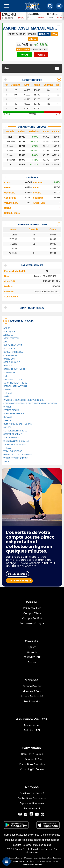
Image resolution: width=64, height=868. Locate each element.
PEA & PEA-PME (32, 608)
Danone (8, 366)
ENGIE (6, 376)
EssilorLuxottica (13, 379)
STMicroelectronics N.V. (16, 441)
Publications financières (32, 798)
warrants (32, 652)
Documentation (17, 574)
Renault (8, 417)
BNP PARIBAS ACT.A (13, 345)
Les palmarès (32, 701)
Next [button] (62, 16)
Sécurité (27, 845)
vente (41, 55)
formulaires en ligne (32, 623)
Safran (7, 421)
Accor (7, 328)
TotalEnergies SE (13, 451)
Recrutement (32, 808)
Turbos (32, 662)
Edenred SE (9, 373)
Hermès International (15, 386)
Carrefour (9, 359)
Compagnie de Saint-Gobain (18, 424)
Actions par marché (32, 696)
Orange (7, 407)
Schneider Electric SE (15, 431)
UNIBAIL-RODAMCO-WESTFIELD (18, 455)
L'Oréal (7, 397)
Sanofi (7, 427)
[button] (50, 6)
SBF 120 (50, 14)
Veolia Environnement (16, 458)
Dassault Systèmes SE (15, 369)
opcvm (32, 647)
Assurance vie (32, 725)
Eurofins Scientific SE (15, 383)
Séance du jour (32, 686)
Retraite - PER (32, 730)
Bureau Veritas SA (13, 352)
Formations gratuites (32, 764)
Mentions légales (42, 845)
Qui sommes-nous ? (32, 793)
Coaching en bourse (32, 769)
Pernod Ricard (11, 410)
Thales (7, 448)
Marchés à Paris (32, 691)
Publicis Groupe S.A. (14, 414)
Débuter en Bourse (32, 754)
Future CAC (32, 14)
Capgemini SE (10, 356)
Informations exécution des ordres (21, 835)
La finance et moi (32, 759)
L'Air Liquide (9, 332)
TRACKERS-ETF (32, 657)
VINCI (6, 462)
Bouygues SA (10, 349)
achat (24, 55)
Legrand (8, 393)
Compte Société (32, 618)
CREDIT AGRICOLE (12, 362)
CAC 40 (9, 14)
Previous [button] (27, 16)
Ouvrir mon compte (19, 581)
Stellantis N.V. (11, 438)
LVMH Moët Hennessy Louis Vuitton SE (24, 400)
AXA (5, 342)
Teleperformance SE (15, 445)
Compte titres (32, 613)
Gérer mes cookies (50, 835)
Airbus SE (8, 335)
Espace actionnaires (32, 803)
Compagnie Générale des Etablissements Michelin (30, 403)
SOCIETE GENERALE (13, 434)
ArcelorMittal (11, 338)
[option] (35, 16)
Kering (7, 390)
